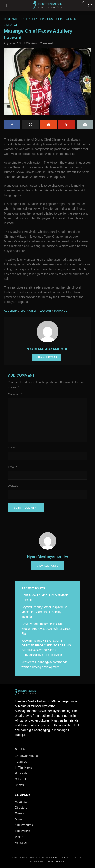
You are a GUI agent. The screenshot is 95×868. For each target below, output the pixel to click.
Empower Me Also (27, 756)
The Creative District (68, 858)
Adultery (11, 311)
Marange (61, 311)
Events (20, 813)
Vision (19, 837)
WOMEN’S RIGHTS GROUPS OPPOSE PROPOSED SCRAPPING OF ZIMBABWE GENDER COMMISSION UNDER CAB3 (46, 648)
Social (59, 19)
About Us (21, 843)
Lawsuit (46, 311)
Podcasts (21, 773)
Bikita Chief (29, 311)
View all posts (46, 358)
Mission (20, 819)
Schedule (21, 779)
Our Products (24, 825)
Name (13, 447)
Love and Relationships (21, 19)
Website (13, 486)
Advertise (21, 802)
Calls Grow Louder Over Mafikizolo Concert (45, 598)
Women (71, 19)
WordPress (56, 862)
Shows (20, 785)
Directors (21, 808)
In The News (23, 767)
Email (12, 467)
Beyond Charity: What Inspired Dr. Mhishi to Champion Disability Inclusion (45, 612)
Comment (15, 394)
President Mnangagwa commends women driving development (45, 665)
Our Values (22, 831)
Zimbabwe (11, 25)
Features (21, 762)
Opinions (46, 19)
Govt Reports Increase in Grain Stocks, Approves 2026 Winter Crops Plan (46, 629)
